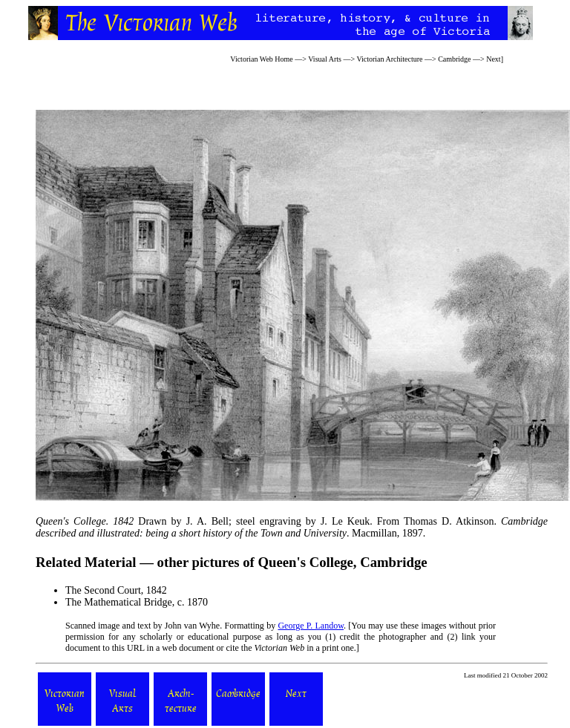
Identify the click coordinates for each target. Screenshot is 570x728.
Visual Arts (325, 59)
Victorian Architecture (389, 59)
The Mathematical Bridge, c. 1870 (137, 602)
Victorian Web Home (262, 59)
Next (493, 59)
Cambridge (454, 59)
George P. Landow (311, 626)
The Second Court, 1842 (116, 590)
